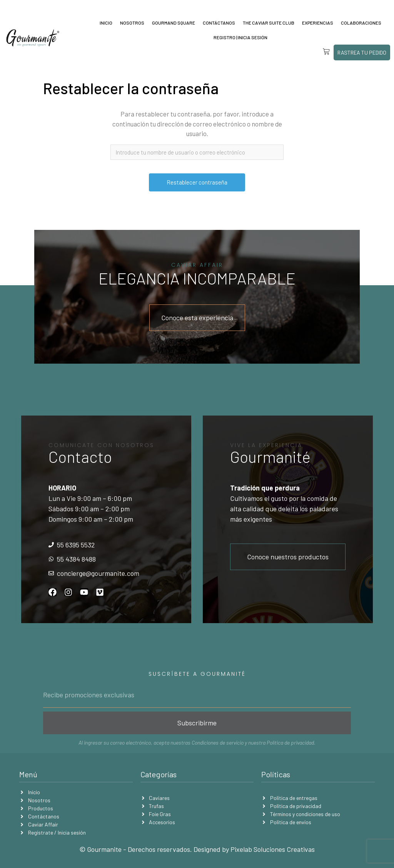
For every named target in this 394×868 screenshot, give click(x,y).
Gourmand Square (174, 23)
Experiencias (318, 23)
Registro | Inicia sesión (240, 37)
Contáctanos (219, 23)
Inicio (106, 23)
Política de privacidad (290, 742)
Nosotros (132, 23)
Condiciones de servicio (218, 742)
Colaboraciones (361, 23)
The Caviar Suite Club (269, 23)
